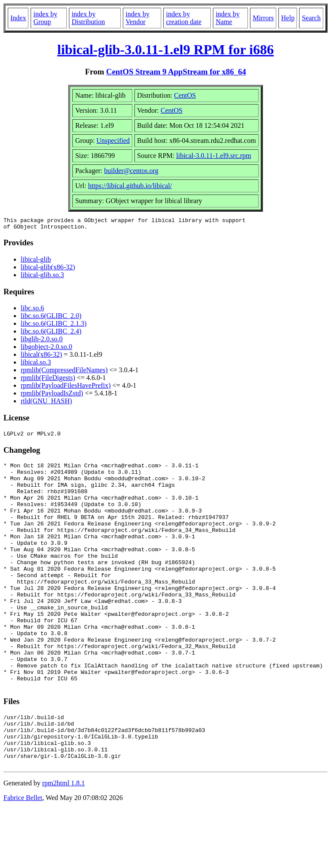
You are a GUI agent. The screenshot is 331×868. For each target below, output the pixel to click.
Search (311, 18)
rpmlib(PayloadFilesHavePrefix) (66, 388)
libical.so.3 (36, 365)
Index (18, 18)
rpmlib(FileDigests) (48, 380)
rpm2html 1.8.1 (64, 842)
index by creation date (184, 18)
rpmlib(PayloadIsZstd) (52, 396)
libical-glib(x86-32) (48, 270)
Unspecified (113, 141)
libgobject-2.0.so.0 (47, 349)
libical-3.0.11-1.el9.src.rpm (214, 156)
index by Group (45, 18)
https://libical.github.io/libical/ (130, 186)
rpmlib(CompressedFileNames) (64, 372)
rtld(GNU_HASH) (46, 403)
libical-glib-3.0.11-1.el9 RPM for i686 (165, 49)
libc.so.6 (32, 310)
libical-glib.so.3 (42, 277)
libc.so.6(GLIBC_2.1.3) (54, 326)
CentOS (185, 95)
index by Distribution (88, 18)
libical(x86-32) (41, 357)
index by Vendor (137, 18)
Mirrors (263, 18)
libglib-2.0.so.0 (42, 341)
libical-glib (36, 262)
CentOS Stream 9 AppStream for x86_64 (176, 72)
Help (288, 18)
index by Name (228, 18)
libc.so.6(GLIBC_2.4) (51, 334)
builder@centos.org (131, 171)
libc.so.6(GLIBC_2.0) (51, 318)
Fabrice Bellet (23, 857)
